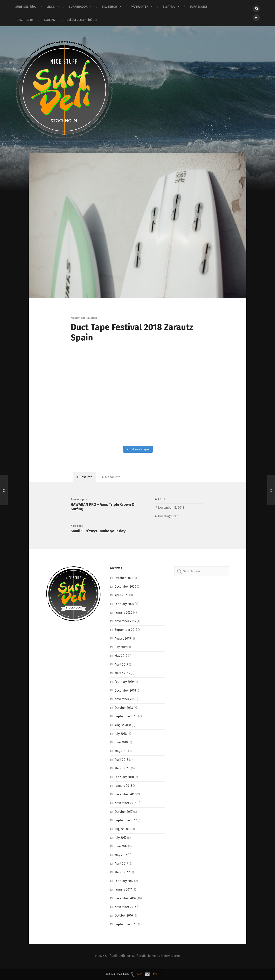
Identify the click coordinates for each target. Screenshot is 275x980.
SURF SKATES (199, 7)
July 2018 (121, 734)
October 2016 (124, 916)
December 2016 (125, 899)
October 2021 (124, 579)
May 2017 (121, 856)
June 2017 (121, 847)
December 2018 (125, 691)
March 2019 (122, 674)
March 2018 (122, 769)
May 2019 (121, 656)
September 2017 (126, 821)
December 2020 (125, 587)
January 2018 (123, 786)
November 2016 (125, 907)
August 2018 (123, 726)
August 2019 (123, 639)
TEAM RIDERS (24, 20)
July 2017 (121, 838)
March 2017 (122, 873)
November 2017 (125, 804)
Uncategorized (168, 516)
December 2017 (125, 795)
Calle (162, 499)
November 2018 (125, 700)
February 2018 (124, 778)
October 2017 (124, 812)
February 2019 (124, 682)
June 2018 (121, 743)
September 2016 (126, 925)
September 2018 (126, 717)
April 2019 (121, 665)
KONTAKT (50, 20)
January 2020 (123, 613)
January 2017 (123, 890)
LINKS (51, 7)
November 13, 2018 (171, 508)
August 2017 (123, 830)
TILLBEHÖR (109, 7)
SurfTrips (169, 7)
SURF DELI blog (26, 7)
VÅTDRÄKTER (140, 7)
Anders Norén (170, 956)
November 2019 (125, 622)
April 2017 (121, 864)
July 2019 (121, 648)
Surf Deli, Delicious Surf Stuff (125, 956)
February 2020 (124, 604)
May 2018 (121, 752)
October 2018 (124, 708)
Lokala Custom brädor (82, 20)
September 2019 (126, 630)
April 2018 (121, 760)
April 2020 (122, 596)
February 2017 (124, 881)
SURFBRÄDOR (78, 7)
